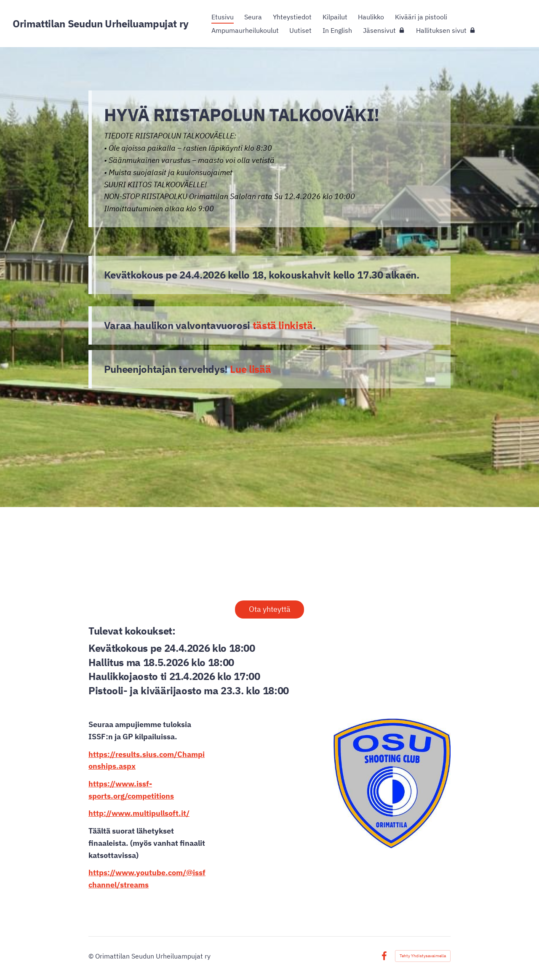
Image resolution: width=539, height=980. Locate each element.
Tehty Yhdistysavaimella (423, 956)
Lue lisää (250, 369)
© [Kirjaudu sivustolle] (92, 956)
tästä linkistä (283, 325)
